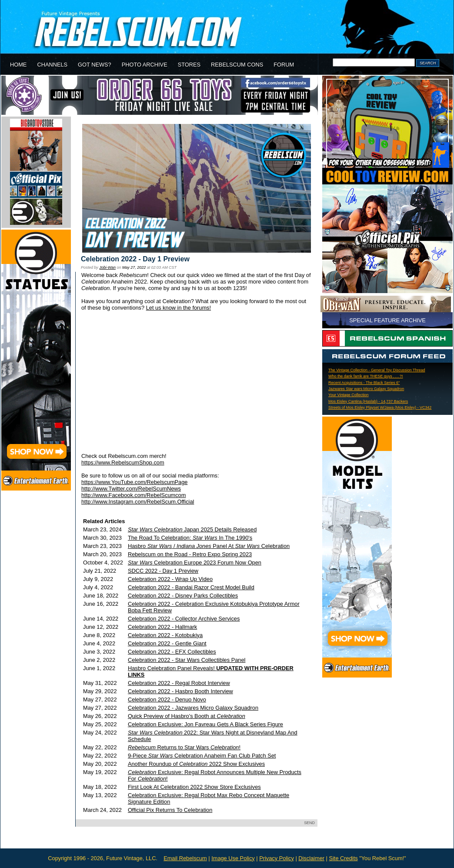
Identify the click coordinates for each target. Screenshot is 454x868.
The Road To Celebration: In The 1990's (190, 538)
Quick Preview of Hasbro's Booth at (187, 716)
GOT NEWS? (95, 65)
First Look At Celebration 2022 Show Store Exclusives (194, 787)
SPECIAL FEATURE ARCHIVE (387, 320)
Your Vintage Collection (349, 395)
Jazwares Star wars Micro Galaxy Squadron (366, 389)
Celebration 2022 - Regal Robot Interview (179, 683)
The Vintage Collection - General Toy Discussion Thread (377, 370)
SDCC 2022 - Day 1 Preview (163, 571)
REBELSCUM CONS (237, 65)
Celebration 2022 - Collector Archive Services (184, 619)
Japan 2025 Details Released (192, 529)
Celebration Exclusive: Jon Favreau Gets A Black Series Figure (205, 724)
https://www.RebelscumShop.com (123, 462)
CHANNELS (52, 65)
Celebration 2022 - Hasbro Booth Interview (180, 691)
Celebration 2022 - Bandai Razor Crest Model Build (191, 587)
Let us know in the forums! (179, 308)
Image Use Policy (233, 858)
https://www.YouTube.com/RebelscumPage (134, 482)
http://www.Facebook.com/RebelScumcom (134, 495)
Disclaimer (311, 858)
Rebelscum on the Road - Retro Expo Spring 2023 (190, 554)
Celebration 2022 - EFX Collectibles (172, 652)
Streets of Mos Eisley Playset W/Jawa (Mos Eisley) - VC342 (380, 407)
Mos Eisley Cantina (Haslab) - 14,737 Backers (368, 401)
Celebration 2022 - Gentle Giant (167, 643)
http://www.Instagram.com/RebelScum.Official (138, 502)
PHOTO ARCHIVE (145, 65)
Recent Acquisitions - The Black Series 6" (364, 383)
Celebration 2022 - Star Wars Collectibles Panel (187, 660)
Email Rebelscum (185, 858)
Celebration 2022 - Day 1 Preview (135, 259)
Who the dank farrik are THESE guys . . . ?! (366, 376)
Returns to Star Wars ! (184, 747)
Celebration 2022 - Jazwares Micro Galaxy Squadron (193, 708)
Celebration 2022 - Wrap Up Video (170, 579)
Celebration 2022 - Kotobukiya (165, 635)
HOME (18, 65)
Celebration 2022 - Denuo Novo (167, 699)
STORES (189, 65)
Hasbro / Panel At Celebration (209, 546)
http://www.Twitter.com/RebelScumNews (131, 489)
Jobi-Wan (107, 267)
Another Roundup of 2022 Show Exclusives (196, 764)
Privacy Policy (277, 858)
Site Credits (343, 858)
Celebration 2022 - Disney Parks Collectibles (183, 596)
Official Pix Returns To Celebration (170, 810)
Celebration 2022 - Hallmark (162, 627)
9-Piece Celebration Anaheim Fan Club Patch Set (202, 756)
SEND (309, 823)
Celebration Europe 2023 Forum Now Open (195, 563)
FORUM (284, 65)
